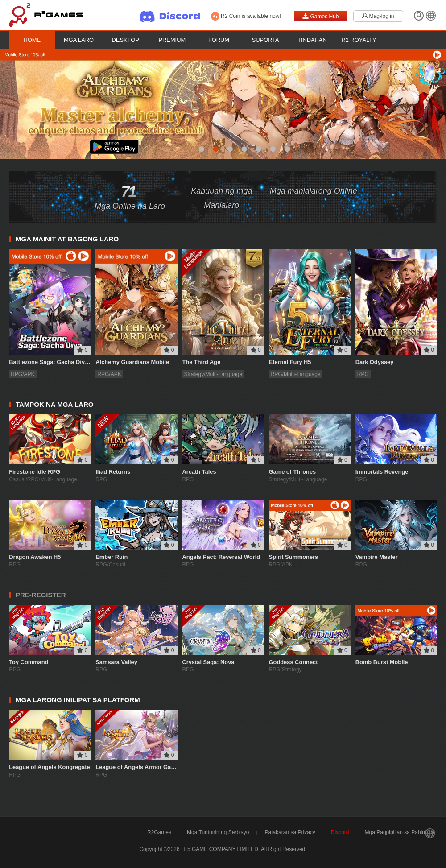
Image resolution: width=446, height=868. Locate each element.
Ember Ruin (111, 557)
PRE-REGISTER (41, 595)
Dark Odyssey (375, 362)
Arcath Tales (199, 472)
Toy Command (29, 662)
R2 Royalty (359, 40)
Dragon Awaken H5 (35, 557)
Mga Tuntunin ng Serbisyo (218, 832)
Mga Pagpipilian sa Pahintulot (400, 832)
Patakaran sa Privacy (290, 832)
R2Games (159, 832)
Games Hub (320, 16)
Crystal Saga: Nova (208, 662)
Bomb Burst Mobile (382, 662)
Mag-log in (378, 16)
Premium (172, 40)
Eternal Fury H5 (290, 362)
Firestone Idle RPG (35, 472)
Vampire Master (377, 557)
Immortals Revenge (382, 472)
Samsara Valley (116, 662)
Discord (340, 832)
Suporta (266, 40)
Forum (219, 40)
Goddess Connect (293, 662)
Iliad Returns (113, 472)
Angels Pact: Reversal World (221, 557)
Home (32, 40)
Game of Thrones (293, 472)
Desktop (126, 40)
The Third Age (201, 362)
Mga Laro (79, 40)
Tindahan (312, 40)
